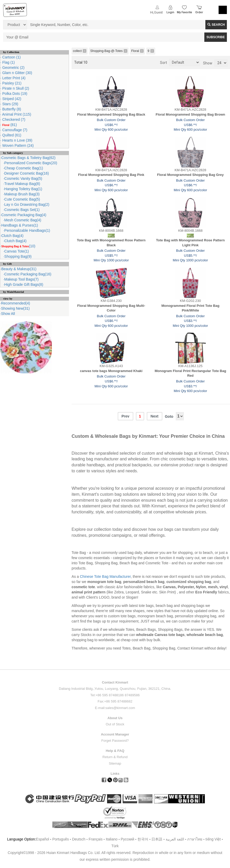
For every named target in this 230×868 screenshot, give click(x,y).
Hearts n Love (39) (17, 140)
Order (199, 12)
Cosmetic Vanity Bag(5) (23, 178)
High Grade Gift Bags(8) (24, 284)
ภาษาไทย (195, 839)
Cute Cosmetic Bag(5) (22, 199)
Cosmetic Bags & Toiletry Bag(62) (28, 158)
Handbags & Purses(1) (20, 225)
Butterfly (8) (11, 109)
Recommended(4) (16, 303)
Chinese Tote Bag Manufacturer (105, 577)
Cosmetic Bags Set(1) (22, 210)
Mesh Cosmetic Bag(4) (23, 220)
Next (155, 416)
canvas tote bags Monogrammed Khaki (111, 371)
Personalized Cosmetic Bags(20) (31, 163)
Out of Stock (115, 724)
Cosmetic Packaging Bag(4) (24, 215)
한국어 (143, 839)
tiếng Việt (213, 839)
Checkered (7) (13, 120)
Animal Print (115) (16, 114)
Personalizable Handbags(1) (27, 230)
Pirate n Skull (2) (15, 88)
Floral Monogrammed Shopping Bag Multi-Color (111, 308)
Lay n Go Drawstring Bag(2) (27, 204)
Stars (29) (10, 104)
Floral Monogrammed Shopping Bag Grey (190, 175)
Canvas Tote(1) (17, 251)
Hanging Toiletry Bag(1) (23, 189)
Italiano (112, 839)
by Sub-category (13, 153)
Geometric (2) (13, 68)
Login (170, 12)
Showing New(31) (15, 308)
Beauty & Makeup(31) (19, 269)
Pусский (128, 839)
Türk (115, 846)
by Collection (11, 52)
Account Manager (115, 734)
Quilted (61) (11, 135)
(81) (9, 125)
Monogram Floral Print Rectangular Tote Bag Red (190, 373)
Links (115, 774)
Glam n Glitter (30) (17, 73)
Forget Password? (115, 741)
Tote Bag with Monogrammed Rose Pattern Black (111, 243)
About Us (115, 718)
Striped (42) (11, 99)
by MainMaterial (13, 292)
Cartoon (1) (11, 57)
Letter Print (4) (13, 78)
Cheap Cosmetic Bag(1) (24, 168)
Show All (8, 314)
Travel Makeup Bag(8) (22, 184)
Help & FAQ (115, 751)
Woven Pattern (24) (18, 145)
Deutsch (79, 839)
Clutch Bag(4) (12, 236)
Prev (126, 416)
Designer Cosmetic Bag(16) (27, 173)
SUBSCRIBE (216, 37)
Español (43, 839)
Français (96, 839)
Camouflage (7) (14, 130)
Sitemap (115, 763)
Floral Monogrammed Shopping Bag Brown (190, 114)
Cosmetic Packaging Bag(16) (28, 274)
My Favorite (184, 12)
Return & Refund (115, 757)
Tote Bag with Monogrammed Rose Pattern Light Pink (190, 243)
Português (61, 839)
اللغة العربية (175, 839)
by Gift (7, 264)
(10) (18, 246)
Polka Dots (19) (14, 94)
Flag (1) (8, 62)
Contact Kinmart (115, 682)
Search (216, 25)
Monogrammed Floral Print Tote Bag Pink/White (190, 308)
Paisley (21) (11, 83)
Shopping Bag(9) (18, 256)
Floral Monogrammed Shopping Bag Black (111, 114)
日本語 (157, 839)
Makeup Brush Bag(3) (22, 194)
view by (8, 299)
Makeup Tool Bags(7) (22, 279)
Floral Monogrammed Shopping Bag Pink (111, 175)
